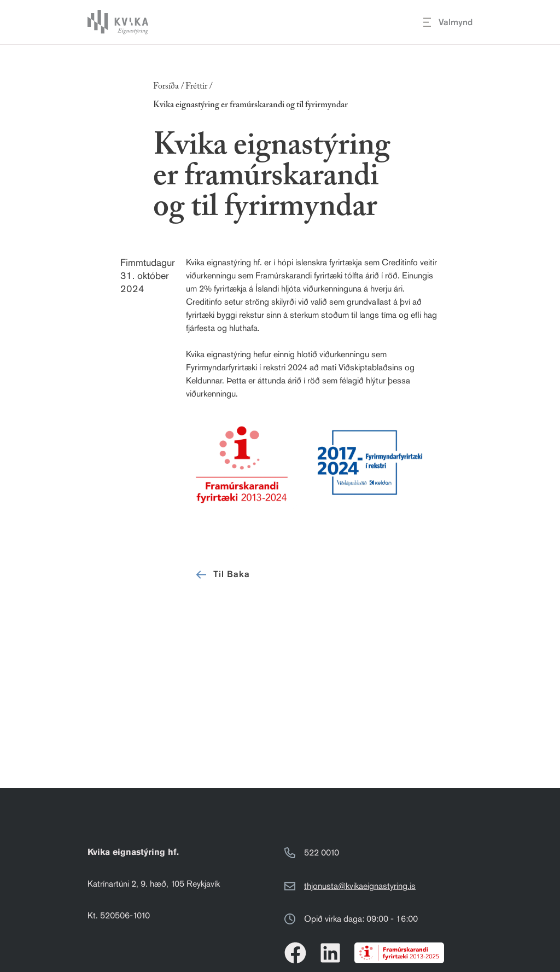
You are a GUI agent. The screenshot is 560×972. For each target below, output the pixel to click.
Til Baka (222, 575)
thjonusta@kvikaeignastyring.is (360, 886)
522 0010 (322, 852)
